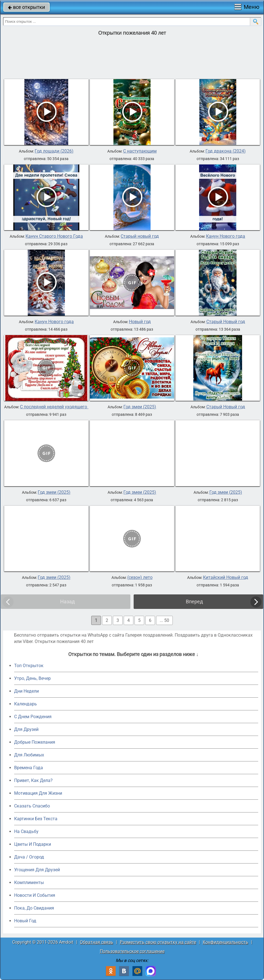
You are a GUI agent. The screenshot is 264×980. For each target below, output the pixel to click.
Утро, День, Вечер (32, 678)
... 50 (164, 620)
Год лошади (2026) (54, 151)
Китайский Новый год (226, 578)
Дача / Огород (29, 857)
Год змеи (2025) (140, 407)
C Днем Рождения (33, 717)
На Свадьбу (26, 831)
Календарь (26, 704)
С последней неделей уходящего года (59, 407)
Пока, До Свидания (34, 908)
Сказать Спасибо (32, 806)
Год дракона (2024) (226, 151)
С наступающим (140, 151)
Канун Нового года (226, 236)
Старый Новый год (226, 322)
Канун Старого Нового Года (54, 236)
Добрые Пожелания (35, 742)
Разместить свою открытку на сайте (158, 942)
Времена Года (29, 768)
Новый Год (25, 921)
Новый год (140, 322)
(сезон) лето (140, 578)
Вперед (194, 602)
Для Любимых (29, 755)
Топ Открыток (29, 666)
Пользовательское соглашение (132, 951)
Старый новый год (140, 236)
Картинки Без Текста (36, 819)
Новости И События (35, 895)
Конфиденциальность (225, 942)
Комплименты (29, 882)
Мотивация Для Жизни (38, 793)
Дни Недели (26, 691)
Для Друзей (26, 729)
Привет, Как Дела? (33, 780)
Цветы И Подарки (33, 844)
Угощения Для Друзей (37, 870)
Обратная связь (97, 942)
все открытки (26, 7)
